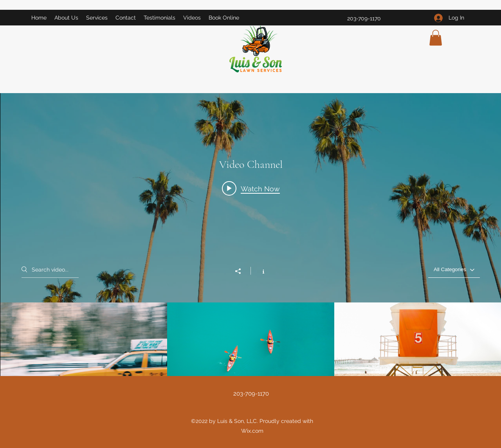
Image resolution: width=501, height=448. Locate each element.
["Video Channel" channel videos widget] (251, 245)
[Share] (242, 271)
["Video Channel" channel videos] (251, 349)
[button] (436, 38)
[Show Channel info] (259, 271)
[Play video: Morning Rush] (251, 189)
